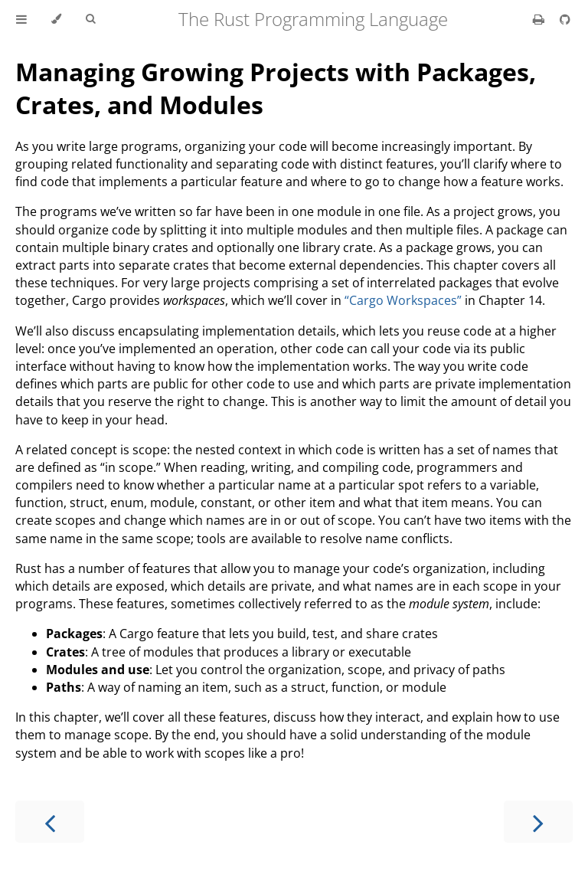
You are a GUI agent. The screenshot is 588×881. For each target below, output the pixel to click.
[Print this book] (540, 19)
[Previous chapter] (50, 822)
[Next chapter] (538, 822)
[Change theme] (56, 19)
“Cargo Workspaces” (403, 300)
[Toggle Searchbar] (90, 19)
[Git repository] (565, 19)
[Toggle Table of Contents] (21, 19)
